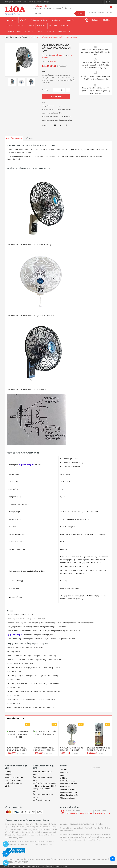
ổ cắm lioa (50, 31)
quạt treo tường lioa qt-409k (52, 113)
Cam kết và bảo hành (13, 780)
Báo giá (46, 2)
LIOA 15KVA (96, 859)
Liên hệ (8, 786)
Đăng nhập (93, 13)
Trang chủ (12, 20)
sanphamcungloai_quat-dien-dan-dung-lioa (57, 120)
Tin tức (20, 26)
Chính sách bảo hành (68, 789)
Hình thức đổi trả (66, 787)
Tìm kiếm (64, 770)
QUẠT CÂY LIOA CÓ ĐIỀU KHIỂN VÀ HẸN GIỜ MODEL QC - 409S (17, 750)
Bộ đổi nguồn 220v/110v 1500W (44, 783)
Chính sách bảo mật (68, 798)
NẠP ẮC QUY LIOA (21, 862)
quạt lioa (60, 106)
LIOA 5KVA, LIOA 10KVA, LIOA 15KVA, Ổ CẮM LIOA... (53, 8)
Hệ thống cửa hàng (35, 2)
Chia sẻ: (44, 125)
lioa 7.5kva (42, 26)
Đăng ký (101, 13)
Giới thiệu (8, 772)
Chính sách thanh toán (69, 784)
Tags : (44, 102)
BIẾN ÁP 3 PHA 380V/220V (30, 859)
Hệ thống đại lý (57, 20)
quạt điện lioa (66, 117)
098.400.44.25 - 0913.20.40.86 (79, 813)
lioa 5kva (30, 26)
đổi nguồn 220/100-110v (34, 31)
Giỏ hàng (64, 778)
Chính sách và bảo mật (13, 783)
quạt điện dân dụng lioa (50, 117)
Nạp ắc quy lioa (64, 31)
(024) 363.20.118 (102, 813)
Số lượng (45, 90)
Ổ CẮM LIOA (56, 859)
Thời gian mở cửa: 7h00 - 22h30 (16, 2)
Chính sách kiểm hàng (68, 792)
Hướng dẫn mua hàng (68, 781)
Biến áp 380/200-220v (14, 31)
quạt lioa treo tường (64, 109)
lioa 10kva (53, 26)
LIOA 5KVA (65, 859)
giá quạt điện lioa (48, 106)
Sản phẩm (71, 20)
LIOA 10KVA (86, 859)
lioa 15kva (65, 26)
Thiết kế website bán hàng (50, 866)
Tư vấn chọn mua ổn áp (39, 20)
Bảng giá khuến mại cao (14, 777)
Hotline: (101, 20)
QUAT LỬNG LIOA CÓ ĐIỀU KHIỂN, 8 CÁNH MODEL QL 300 (44, 750)
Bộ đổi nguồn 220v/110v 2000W (44, 786)
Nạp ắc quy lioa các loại (41, 800)
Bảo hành (10, 26)
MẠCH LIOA (45, 859)
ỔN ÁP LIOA (14, 859)
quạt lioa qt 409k (48, 109)
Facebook (96, 768)
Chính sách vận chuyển (69, 795)
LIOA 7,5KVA (75, 859)
